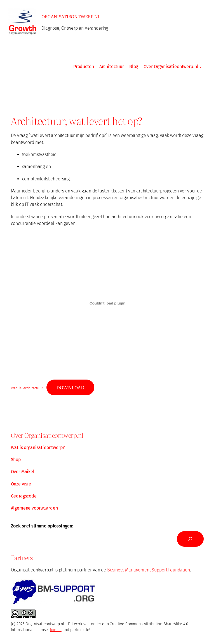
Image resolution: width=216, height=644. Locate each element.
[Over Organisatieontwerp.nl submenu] (201, 67)
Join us (56, 630)
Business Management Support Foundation (149, 570)
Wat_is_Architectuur (27, 388)
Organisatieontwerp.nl (71, 16)
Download (70, 387)
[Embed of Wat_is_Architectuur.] (108, 303)
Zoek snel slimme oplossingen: (42, 526)
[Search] (190, 539)
